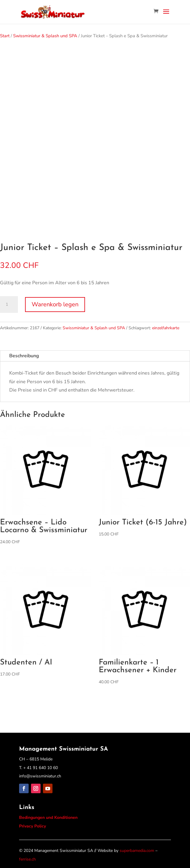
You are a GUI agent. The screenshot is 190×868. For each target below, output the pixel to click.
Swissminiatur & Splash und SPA (45, 36)
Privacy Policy (33, 826)
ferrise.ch (27, 859)
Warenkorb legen (55, 304)
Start (5, 36)
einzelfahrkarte (166, 328)
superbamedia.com (137, 851)
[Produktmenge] (9, 305)
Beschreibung (24, 356)
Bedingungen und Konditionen (48, 817)
